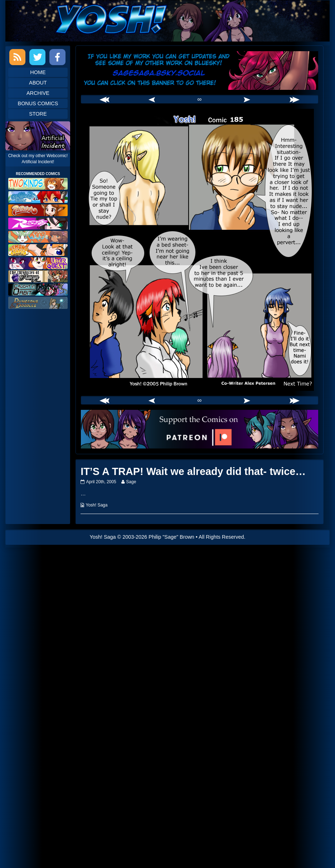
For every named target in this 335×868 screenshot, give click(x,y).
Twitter (37, 57)
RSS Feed (17, 57)
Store (38, 114)
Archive (38, 93)
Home (38, 72)
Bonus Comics (38, 103)
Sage (131, 482)
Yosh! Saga (97, 505)
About (38, 83)
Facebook (57, 57)
